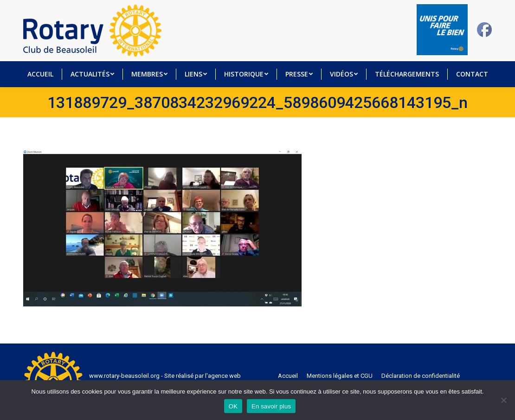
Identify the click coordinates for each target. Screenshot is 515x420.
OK (233, 406)
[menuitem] (40, 74)
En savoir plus (271, 406)
